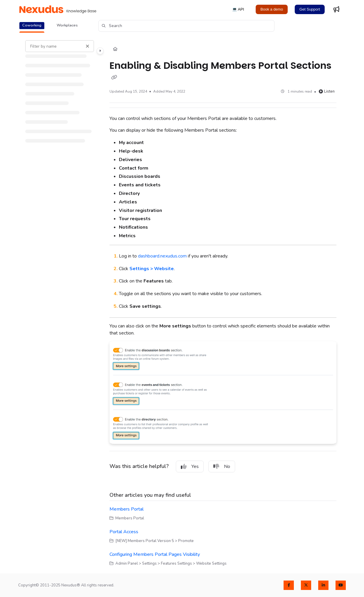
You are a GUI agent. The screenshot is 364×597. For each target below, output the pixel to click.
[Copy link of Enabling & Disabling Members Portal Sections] (114, 78)
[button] (186, 26)
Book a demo (272, 9)
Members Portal (127, 509)
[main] (223, 303)
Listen (327, 91)
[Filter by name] (60, 46)
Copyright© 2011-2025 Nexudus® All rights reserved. (66, 585)
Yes (190, 466)
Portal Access (124, 532)
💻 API (238, 9)
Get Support (310, 9)
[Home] (115, 49)
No (222, 466)
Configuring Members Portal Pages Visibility (155, 554)
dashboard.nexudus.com (162, 256)
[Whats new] (336, 9)
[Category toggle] (100, 51)
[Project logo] (58, 9)
